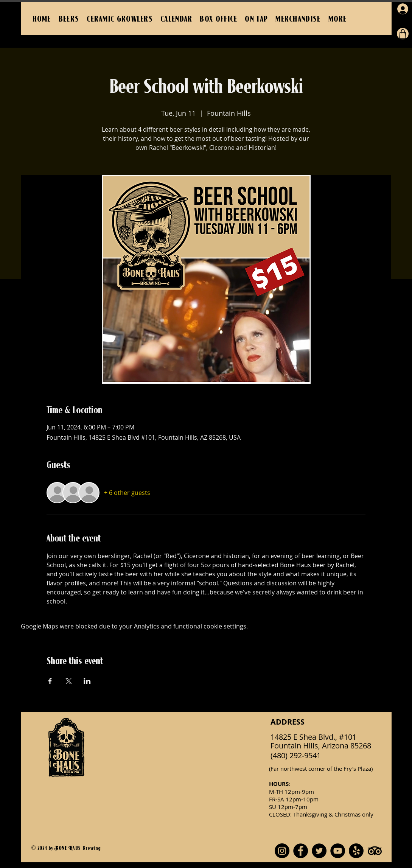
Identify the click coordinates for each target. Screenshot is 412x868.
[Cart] (403, 34)
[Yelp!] (356, 851)
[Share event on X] (69, 681)
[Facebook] (301, 851)
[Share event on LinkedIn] (87, 681)
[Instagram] (282, 851)
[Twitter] (319, 851)
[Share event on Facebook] (50, 681)
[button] (338, 19)
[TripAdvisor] (375, 851)
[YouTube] (338, 851)
